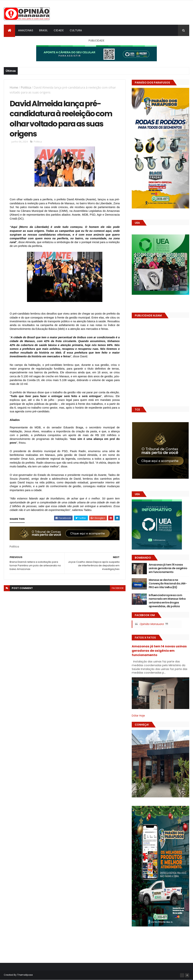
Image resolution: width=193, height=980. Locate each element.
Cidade (59, 30)
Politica (26, 87)
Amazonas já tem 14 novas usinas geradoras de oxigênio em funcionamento (168, 568)
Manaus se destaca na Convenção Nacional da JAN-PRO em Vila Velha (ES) (168, 584)
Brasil (43, 30)
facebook (118, 588)
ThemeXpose (25, 975)
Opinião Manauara (152, 624)
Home (14, 87)
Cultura (76, 30)
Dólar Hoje (138, 716)
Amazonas (26, 30)
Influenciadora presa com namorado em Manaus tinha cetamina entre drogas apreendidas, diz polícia (167, 601)
